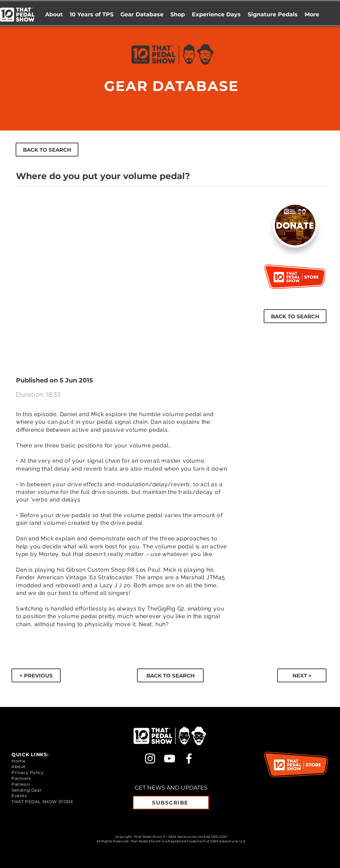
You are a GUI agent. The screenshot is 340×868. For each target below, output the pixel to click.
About (19, 766)
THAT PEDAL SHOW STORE (42, 802)
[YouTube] (169, 759)
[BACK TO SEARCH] (47, 150)
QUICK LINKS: (30, 755)
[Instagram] (150, 759)
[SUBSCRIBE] (171, 803)
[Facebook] (189, 759)
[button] (178, 14)
